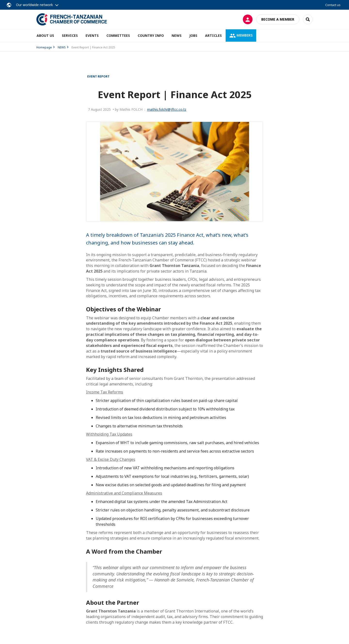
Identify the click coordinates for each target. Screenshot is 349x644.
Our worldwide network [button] (34, 5)
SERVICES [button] (70, 35)
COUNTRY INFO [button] (151, 35)
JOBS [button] (193, 35)
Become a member (278, 19)
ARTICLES (213, 35)
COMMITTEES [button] (118, 35)
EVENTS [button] (92, 35)
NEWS (177, 35)
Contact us (333, 5)
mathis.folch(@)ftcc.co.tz (167, 109)
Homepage (44, 47)
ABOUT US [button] (45, 35)
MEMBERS (241, 35)
